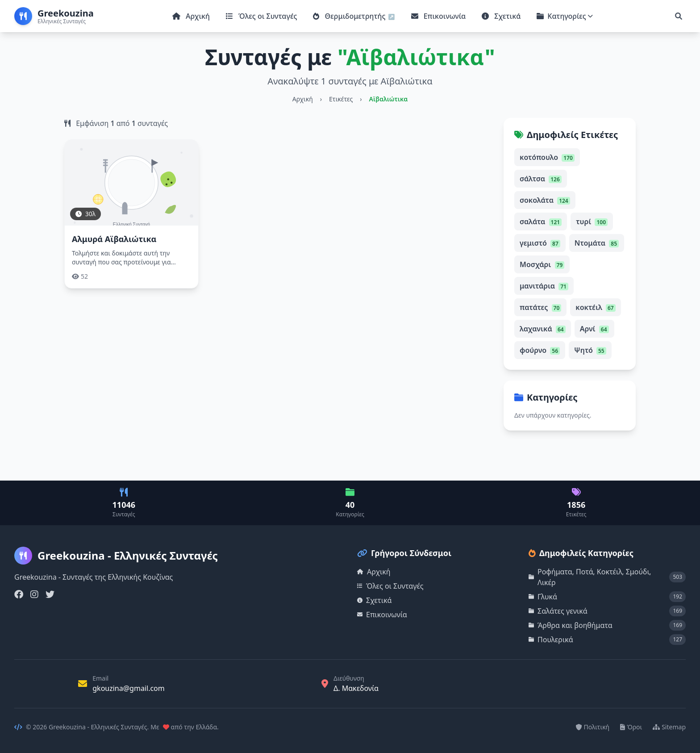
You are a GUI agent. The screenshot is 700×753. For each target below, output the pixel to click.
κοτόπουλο (547, 157)
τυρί (592, 222)
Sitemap (669, 727)
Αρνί (594, 329)
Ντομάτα (597, 243)
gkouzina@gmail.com (129, 688)
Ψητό (590, 350)
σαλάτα (541, 222)
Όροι (631, 727)
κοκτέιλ (595, 307)
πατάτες (540, 307)
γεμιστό (540, 243)
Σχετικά (501, 16)
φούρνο (540, 350)
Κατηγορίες (565, 16)
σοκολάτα (545, 200)
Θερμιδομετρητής (350, 16)
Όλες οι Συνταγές (261, 16)
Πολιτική (593, 727)
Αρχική (191, 16)
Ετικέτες (341, 99)
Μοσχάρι (542, 264)
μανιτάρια (544, 286)
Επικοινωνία (439, 16)
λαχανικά (543, 329)
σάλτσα (541, 179)
